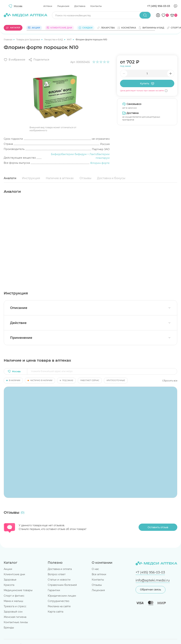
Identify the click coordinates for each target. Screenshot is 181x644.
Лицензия (63, 6)
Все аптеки (99, 574)
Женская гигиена (15, 617)
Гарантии (54, 590)
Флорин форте (100, 163)
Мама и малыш (13, 601)
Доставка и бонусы (111, 178)
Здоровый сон (13, 612)
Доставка (80, 6)
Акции (8, 569)
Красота (9, 585)
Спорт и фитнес (14, 596)
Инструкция (31, 178)
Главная (8, 40)
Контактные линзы (16, 622)
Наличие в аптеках (60, 178)
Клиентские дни (14, 574)
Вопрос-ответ (57, 574)
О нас (95, 569)
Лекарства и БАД (54, 40)
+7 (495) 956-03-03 (159, 6)
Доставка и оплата (60, 569)
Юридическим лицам (62, 596)
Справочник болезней (62, 585)
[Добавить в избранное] (14, 60)
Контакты (96, 6)
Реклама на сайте (59, 606)
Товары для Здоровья (28, 40)
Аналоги (10, 178)
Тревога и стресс (15, 606)
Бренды (9, 628)
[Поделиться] (39, 60)
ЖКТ (69, 40)
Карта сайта (56, 612)
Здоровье (10, 580)
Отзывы (85, 178)
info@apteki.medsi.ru (153, 580)
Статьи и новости (59, 580)
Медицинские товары (18, 590)
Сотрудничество (59, 601)
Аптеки (48, 6)
